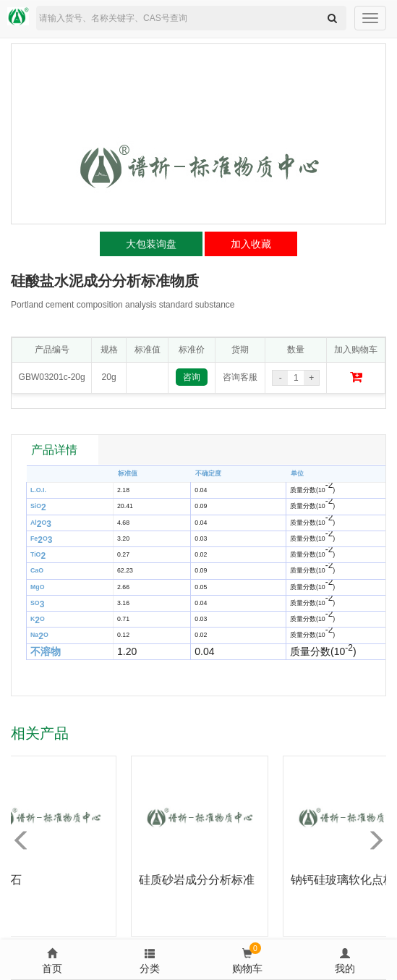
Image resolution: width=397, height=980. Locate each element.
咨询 (192, 377)
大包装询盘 (151, 244)
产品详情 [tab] (54, 450)
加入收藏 (251, 244)
